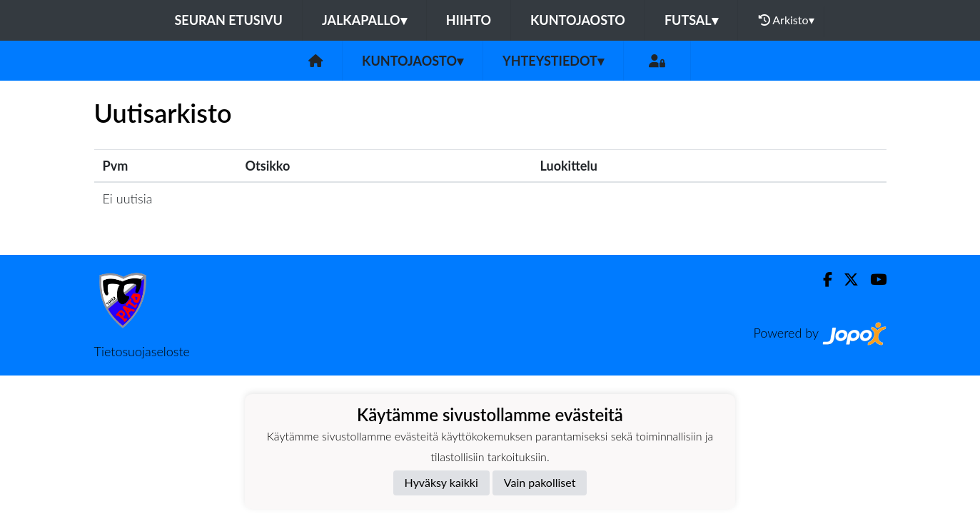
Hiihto (469, 20)
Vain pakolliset (540, 482)
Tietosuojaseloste (142, 351)
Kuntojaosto (578, 20)
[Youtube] (873, 279)
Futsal (691, 20)
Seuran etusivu (228, 20)
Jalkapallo (364, 20)
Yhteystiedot (553, 61)
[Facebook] (822, 279)
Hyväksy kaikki (441, 482)
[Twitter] (845, 279)
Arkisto (787, 20)
